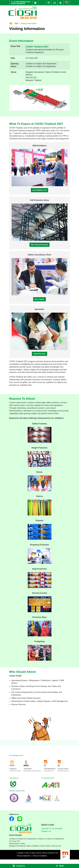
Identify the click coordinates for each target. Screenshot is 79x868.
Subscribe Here (39, 354)
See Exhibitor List (39, 190)
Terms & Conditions (40, 856)
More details (40, 299)
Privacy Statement (24, 856)
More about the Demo (39, 245)
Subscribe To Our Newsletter (52, 829)
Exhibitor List (46, 831)
